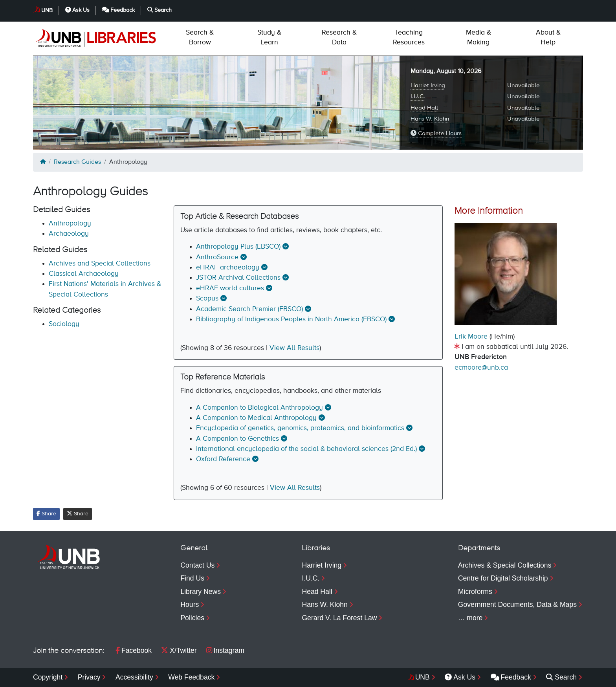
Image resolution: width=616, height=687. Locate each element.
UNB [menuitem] (423, 677)
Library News (201, 592)
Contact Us (197, 565)
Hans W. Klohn (430, 119)
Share (46, 514)
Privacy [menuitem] (89, 677)
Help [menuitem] (548, 38)
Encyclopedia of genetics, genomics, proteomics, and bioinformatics (300, 428)
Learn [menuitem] (269, 38)
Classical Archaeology (84, 274)
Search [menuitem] (561, 677)
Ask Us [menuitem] (460, 677)
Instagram (225, 650)
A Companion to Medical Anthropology (256, 418)
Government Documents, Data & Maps (517, 605)
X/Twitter (179, 650)
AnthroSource (217, 257)
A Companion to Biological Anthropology (259, 408)
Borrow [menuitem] (200, 38)
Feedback (119, 10)
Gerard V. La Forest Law (339, 618)
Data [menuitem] (339, 38)
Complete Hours (436, 133)
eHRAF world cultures (230, 288)
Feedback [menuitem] (511, 677)
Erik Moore (471, 337)
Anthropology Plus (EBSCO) (238, 247)
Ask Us (77, 10)
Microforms (475, 592)
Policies (192, 618)
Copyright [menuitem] (48, 677)
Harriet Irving (428, 85)
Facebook (134, 650)
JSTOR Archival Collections (238, 278)
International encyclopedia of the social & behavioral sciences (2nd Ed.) (306, 449)
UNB (47, 11)
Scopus (207, 299)
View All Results (294, 348)
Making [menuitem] (478, 38)
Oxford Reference (223, 459)
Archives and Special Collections (100, 264)
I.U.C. (418, 96)
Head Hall (424, 108)
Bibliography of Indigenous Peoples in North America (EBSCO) (291, 319)
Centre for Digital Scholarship (503, 578)
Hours (190, 605)
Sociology (64, 324)
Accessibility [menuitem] (134, 677)
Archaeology (69, 234)
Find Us (192, 578)
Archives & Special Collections (505, 565)
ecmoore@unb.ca (481, 368)
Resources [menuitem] (409, 38)
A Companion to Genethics (237, 439)
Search (159, 10)
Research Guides (77, 162)
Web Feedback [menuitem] (191, 677)
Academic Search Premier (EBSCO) (249, 309)
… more (470, 618)
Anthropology (70, 224)
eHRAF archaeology (228, 267)
